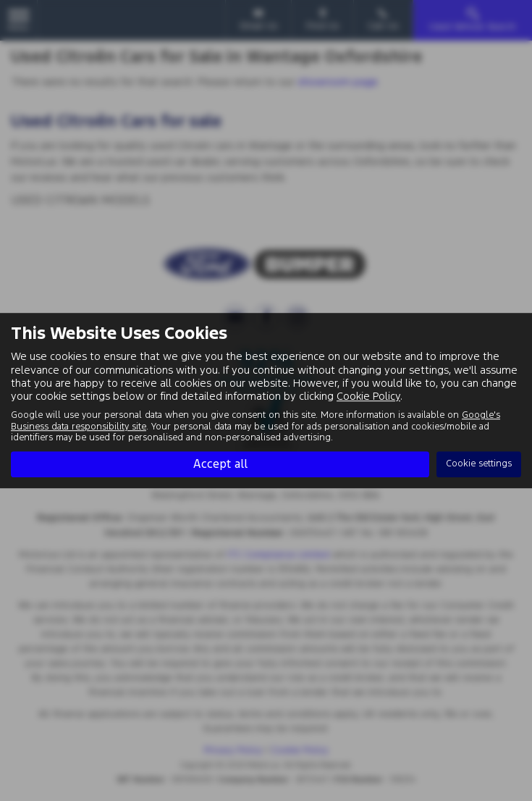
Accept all (220, 464)
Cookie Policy (368, 396)
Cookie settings (479, 464)
